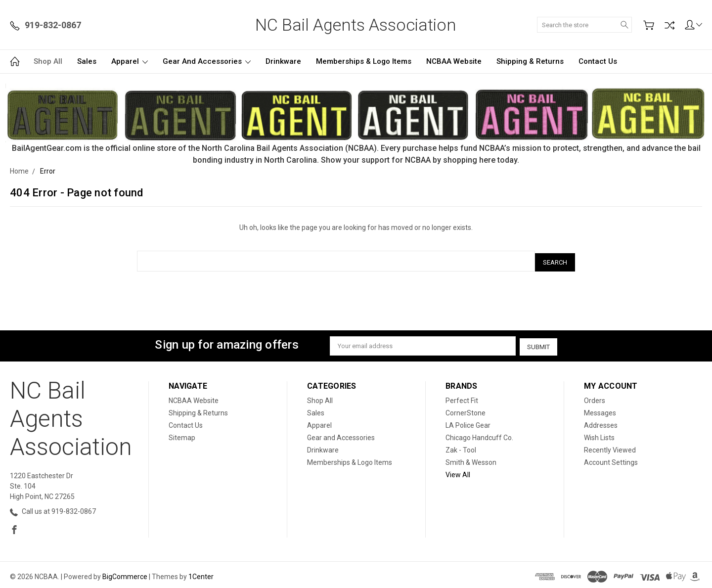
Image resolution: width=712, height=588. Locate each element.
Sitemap (182, 434)
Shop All (48, 61)
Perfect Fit (462, 397)
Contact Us (598, 61)
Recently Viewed (610, 447)
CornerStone (466, 409)
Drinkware (283, 61)
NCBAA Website (454, 61)
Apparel (130, 61)
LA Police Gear (468, 422)
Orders (595, 397)
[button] (356, 113)
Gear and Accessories (207, 61)
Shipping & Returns (530, 61)
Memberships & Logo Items (364, 61)
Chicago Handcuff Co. (479, 434)
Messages (600, 409)
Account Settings (611, 459)
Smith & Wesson (471, 459)
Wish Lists (599, 434)
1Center (201, 573)
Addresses (601, 422)
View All (458, 471)
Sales (87, 61)
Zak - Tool (461, 447)
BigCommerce (125, 573)
